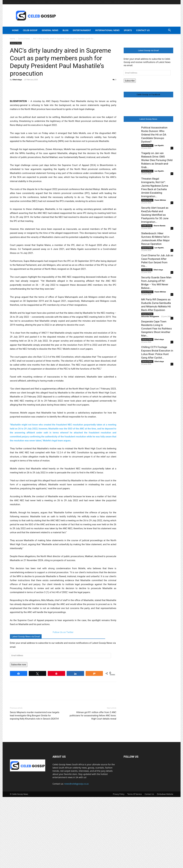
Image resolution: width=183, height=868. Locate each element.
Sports (128, 30)
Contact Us (130, 2)
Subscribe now (19, 736)
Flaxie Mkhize (160, 200)
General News (50, 30)
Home (15, 30)
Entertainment (82, 30)
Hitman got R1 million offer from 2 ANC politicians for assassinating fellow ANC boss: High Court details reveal (93, 787)
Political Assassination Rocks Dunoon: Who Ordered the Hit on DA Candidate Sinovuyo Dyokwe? (154, 135)
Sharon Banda (160, 226)
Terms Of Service (135, 865)
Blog (66, 30)
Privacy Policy (119, 865)
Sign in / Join (41, 2)
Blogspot (108, 2)
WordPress (118, 2)
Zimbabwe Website (165, 865)
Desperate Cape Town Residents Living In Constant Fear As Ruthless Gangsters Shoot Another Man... (157, 329)
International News (107, 30)
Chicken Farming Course (73, 2)
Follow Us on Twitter (63, 703)
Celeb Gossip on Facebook (148, 95)
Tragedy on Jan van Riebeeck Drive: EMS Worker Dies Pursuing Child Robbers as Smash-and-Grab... (157, 160)
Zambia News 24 (54, 2)
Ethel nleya (17, 80)
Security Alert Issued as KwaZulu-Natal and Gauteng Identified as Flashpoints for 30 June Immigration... (155, 215)
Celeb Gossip (30, 30)
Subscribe (130, 81)
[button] (170, 31)
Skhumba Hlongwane (150, 316)
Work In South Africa (93, 2)
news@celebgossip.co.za (76, 855)
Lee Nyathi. (159, 145)
